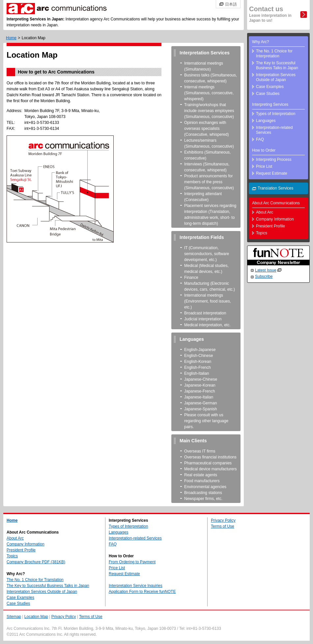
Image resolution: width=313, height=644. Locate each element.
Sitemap (14, 617)
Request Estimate (272, 173)
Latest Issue (266, 270)
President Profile (270, 226)
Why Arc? (260, 42)
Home (11, 38)
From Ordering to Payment (132, 562)
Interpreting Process (274, 160)
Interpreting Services (270, 104)
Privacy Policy (223, 520)
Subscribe (264, 277)
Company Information (275, 219)
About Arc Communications (276, 203)
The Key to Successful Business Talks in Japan (277, 65)
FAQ (260, 139)
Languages (266, 121)
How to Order (264, 150)
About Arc (265, 212)
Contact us (270, 14)
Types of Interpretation (276, 114)
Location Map (36, 617)
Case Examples (270, 87)
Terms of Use (223, 526)
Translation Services (275, 188)
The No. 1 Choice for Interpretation (274, 54)
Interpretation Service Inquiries (136, 586)
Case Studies (268, 94)
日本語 (231, 4)
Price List (264, 166)
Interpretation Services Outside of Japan (276, 77)
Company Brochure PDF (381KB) (36, 562)
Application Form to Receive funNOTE (142, 592)
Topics (262, 233)
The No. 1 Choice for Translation (35, 580)
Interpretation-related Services (274, 130)
